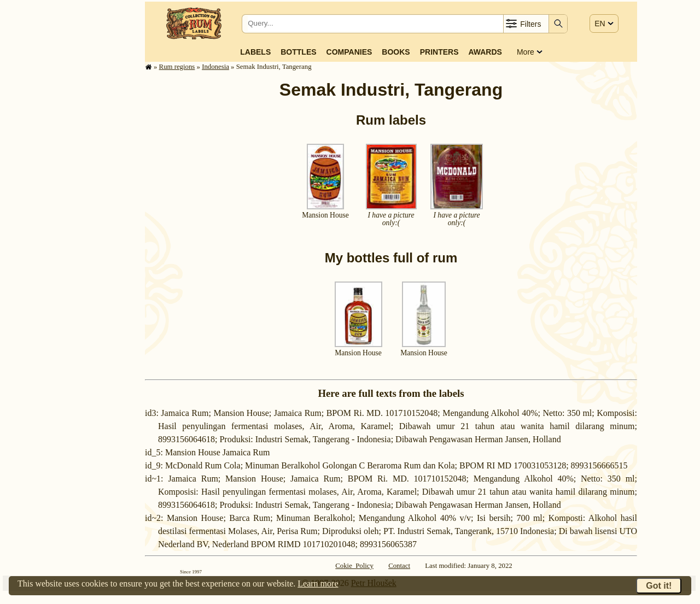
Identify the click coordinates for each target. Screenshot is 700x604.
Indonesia (215, 67)
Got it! (659, 586)
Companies (349, 52)
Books (396, 52)
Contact (399, 566)
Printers (439, 52)
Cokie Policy (354, 566)
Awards (485, 52)
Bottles (298, 52)
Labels (255, 52)
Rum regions (177, 67)
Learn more (318, 584)
